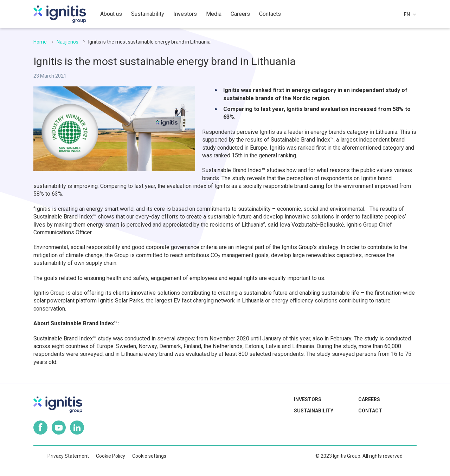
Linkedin (77, 428)
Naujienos (67, 42)
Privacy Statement (68, 456)
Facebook (40, 428)
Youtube (59, 428)
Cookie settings (149, 456)
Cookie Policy (111, 456)
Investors (308, 399)
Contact (370, 411)
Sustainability (314, 411)
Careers (369, 399)
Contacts (270, 14)
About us (111, 14)
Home (40, 42)
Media (214, 14)
